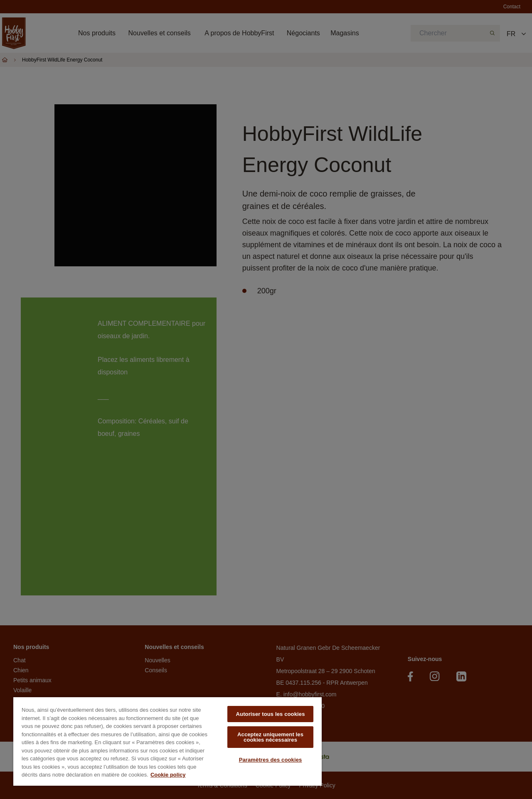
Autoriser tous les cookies (271, 714)
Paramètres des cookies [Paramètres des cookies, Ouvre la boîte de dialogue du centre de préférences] (271, 760)
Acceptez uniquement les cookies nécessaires (270, 737)
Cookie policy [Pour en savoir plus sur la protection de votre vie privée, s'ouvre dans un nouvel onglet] (168, 775)
